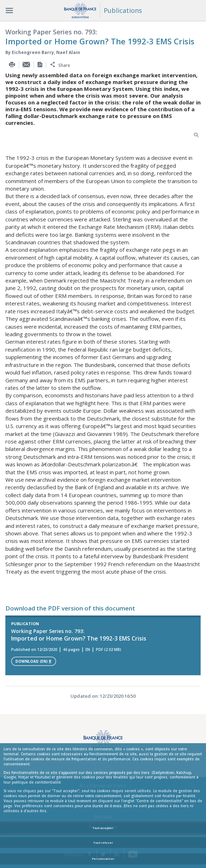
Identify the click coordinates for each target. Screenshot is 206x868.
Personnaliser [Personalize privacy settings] (103, 859)
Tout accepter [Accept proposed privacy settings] (103, 828)
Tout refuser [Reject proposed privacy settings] (103, 843)
